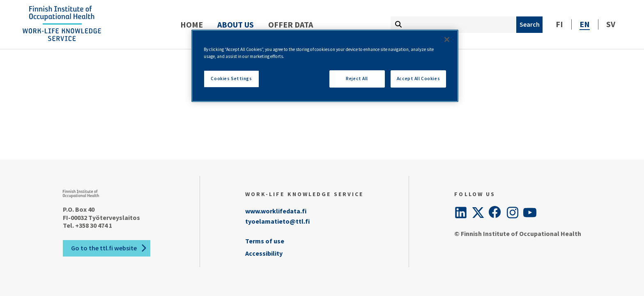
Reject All (357, 79)
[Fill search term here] (453, 25)
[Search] (529, 25)
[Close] (447, 39)
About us (236, 24)
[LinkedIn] (461, 213)
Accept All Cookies (418, 79)
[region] (325, 66)
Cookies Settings (231, 79)
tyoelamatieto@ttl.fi (277, 221)
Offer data (291, 24)
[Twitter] (478, 213)
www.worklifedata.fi (276, 211)
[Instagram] (513, 213)
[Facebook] (495, 213)
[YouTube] (530, 213)
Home (192, 24)
